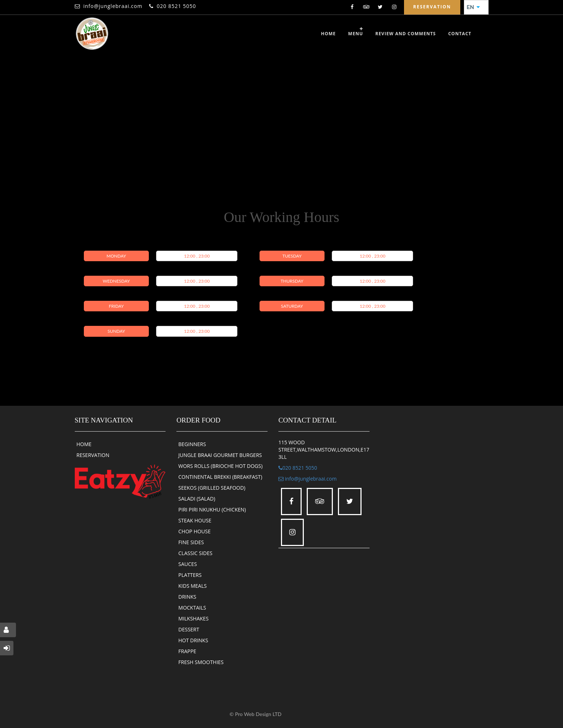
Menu (356, 34)
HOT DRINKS (193, 640)
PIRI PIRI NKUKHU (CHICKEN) (212, 509)
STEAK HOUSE (195, 520)
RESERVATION (93, 455)
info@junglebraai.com (113, 6)
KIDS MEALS (192, 586)
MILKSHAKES (193, 618)
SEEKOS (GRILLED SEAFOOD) (212, 488)
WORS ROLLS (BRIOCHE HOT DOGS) (220, 466)
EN (473, 7)
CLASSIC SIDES (195, 553)
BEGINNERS (192, 444)
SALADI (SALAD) (197, 499)
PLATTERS (190, 575)
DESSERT (189, 629)
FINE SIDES (191, 542)
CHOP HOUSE (194, 531)
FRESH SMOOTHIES (201, 662)
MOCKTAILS (192, 608)
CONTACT (460, 34)
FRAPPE (187, 651)
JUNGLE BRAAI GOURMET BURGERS (220, 455)
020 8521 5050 (176, 6)
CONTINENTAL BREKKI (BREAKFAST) (220, 477)
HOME (84, 444)
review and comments (406, 34)
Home (328, 34)
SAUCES (187, 564)
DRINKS (187, 597)
